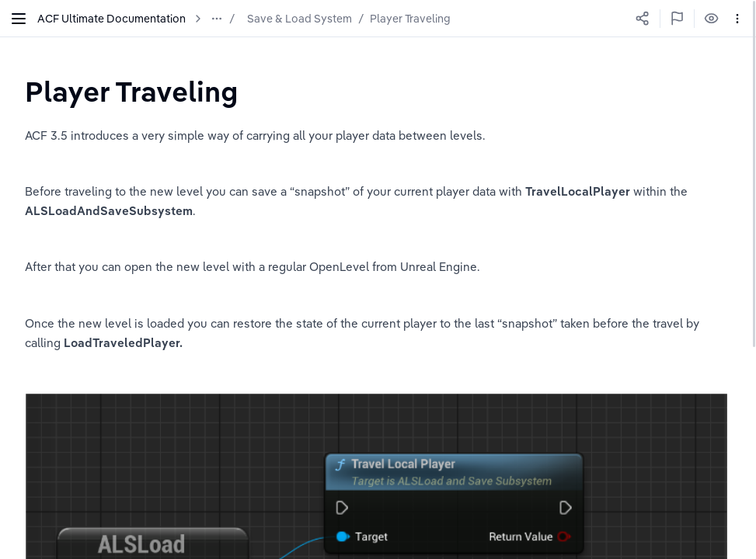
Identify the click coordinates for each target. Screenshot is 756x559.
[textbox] (131, 91)
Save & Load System (300, 19)
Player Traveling (410, 19)
